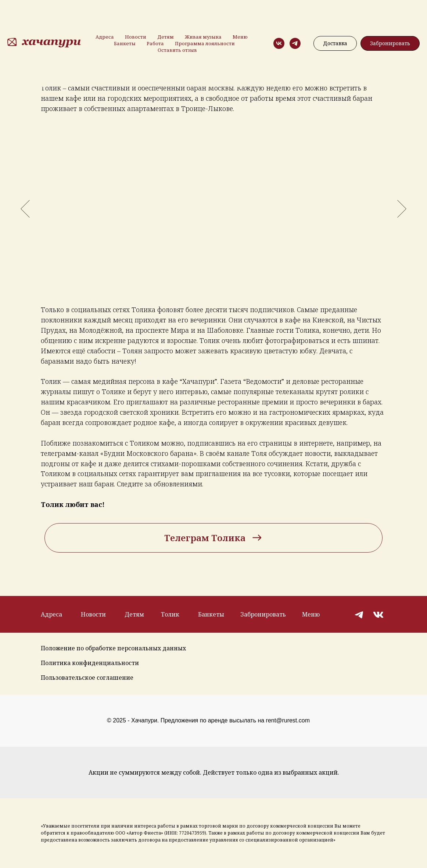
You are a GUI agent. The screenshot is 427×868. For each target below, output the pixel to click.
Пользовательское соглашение (87, 678)
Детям (134, 614)
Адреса (105, 37)
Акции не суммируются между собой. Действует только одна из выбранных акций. (214, 772)
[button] (390, 43)
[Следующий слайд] (402, 209)
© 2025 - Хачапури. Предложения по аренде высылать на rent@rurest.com (208, 720)
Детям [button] (166, 37)
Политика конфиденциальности (90, 663)
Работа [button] (155, 43)
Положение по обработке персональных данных (113, 648)
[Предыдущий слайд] (25, 209)
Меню (240, 37)
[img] (360, 615)
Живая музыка (203, 37)
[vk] (279, 43)
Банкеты (125, 43)
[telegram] (295, 43)
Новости (136, 37)
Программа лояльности (205, 43)
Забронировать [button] (263, 614)
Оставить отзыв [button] (177, 50)
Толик (170, 614)
